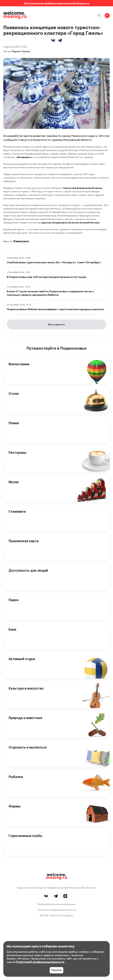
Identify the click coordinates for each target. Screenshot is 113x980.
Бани (12, 629)
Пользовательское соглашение (56, 904)
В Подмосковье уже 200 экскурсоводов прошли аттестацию (47, 277)
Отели (14, 394)
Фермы (15, 806)
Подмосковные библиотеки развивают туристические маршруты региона (55, 309)
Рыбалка (16, 777)
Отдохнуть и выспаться (28, 747)
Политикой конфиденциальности (40, 962)
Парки (14, 600)
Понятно (57, 970)
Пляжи (14, 423)
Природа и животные (25, 718)
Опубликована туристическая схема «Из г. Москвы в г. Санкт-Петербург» (54, 262)
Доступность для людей (28, 570)
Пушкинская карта (24, 541)
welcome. (57, 876)
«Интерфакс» (24, 157)
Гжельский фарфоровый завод (82, 188)
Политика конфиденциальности (57, 910)
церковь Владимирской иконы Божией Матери (70, 223)
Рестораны (17, 453)
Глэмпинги (17, 512)
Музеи (14, 482)
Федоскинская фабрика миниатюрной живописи (56, 3)
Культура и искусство (26, 688)
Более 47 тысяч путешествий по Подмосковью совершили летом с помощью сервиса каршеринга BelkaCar (50, 293)
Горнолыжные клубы (25, 836)
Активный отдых (22, 659)
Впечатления (19, 364)
